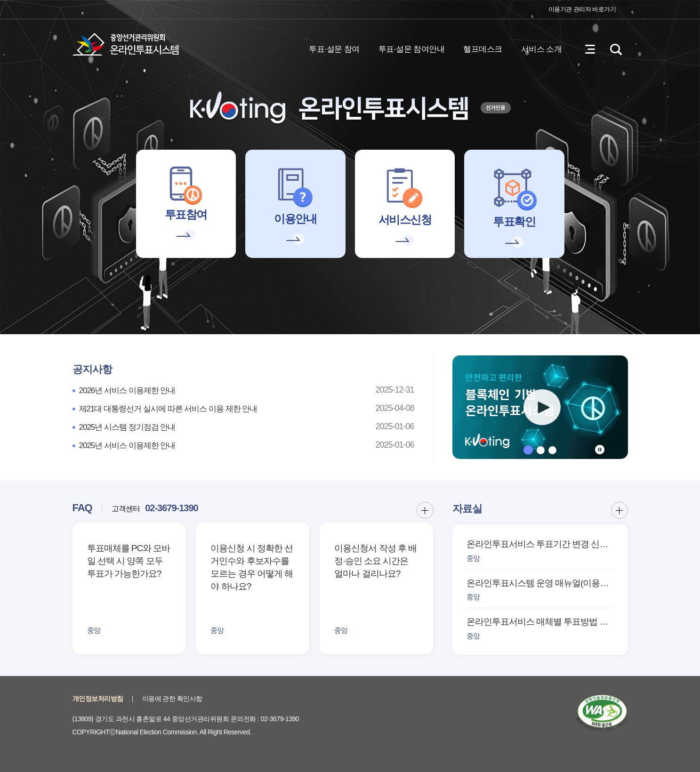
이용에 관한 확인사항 (172, 699)
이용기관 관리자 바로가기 (582, 9)
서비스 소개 (542, 49)
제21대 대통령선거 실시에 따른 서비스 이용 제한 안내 (168, 409)
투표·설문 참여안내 (411, 49)
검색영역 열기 (616, 49)
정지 (600, 450)
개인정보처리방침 (98, 699)
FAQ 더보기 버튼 (425, 510)
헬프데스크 (483, 49)
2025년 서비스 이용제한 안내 (127, 446)
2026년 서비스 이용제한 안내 (127, 390)
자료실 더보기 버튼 (620, 510)
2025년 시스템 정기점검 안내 (127, 427)
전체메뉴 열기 (590, 49)
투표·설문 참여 (334, 49)
